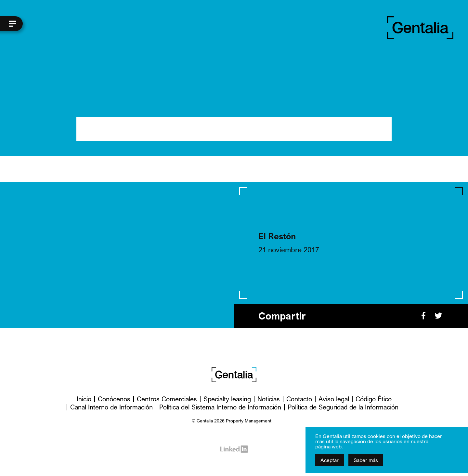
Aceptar (330, 460)
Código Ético (374, 399)
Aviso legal (334, 399)
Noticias (269, 399)
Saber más (366, 460)
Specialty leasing (227, 399)
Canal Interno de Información (111, 407)
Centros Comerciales (167, 399)
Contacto (299, 399)
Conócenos (114, 399)
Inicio (84, 399)
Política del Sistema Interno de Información (220, 407)
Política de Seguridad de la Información (343, 407)
